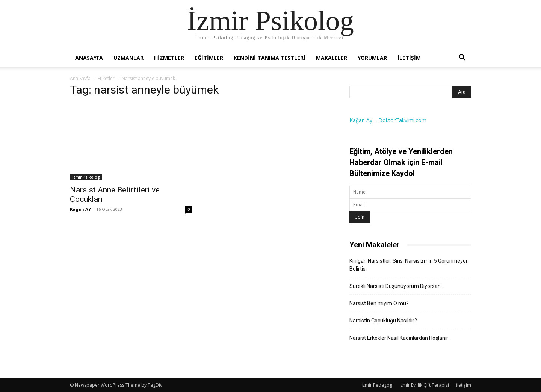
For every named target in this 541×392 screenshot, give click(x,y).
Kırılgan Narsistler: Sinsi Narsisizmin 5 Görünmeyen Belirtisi (409, 265)
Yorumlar (372, 58)
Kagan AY (80, 209)
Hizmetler (169, 58)
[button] (462, 58)
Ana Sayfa (80, 78)
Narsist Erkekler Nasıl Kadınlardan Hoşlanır (399, 338)
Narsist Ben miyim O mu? (379, 303)
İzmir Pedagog (377, 385)
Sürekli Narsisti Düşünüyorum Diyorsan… (397, 286)
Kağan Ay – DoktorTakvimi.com (388, 120)
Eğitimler (209, 58)
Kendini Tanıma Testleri (270, 58)
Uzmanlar (128, 58)
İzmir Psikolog (86, 177)
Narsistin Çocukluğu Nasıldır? (383, 321)
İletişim (409, 58)
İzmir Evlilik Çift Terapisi (424, 385)
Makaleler (332, 58)
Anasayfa (89, 58)
